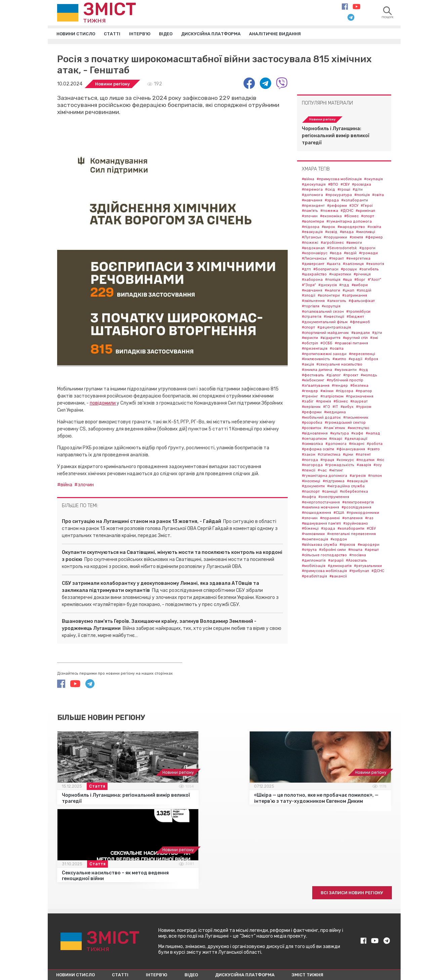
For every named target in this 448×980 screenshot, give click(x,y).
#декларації (356, 440)
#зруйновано (356, 524)
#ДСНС (347, 212)
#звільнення (313, 302)
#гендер (310, 392)
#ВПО (333, 185)
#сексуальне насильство (339, 366)
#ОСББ (326, 345)
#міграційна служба (346, 487)
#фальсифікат (362, 302)
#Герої (367, 207)
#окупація (373, 180)
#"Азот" (374, 281)
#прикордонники (363, 514)
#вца (347, 281)
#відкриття (330, 339)
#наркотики (340, 276)
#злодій (364, 291)
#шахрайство (314, 276)
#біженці (310, 530)
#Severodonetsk (342, 249)
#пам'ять (310, 212)
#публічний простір (345, 382)
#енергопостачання (321, 503)
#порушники (335, 239)
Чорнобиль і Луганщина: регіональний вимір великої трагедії (336, 137)
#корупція (331, 307)
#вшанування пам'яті (321, 524)
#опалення (352, 519)
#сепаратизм (314, 440)
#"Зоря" (309, 286)
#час (322, 472)
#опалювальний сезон (323, 313)
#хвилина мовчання (320, 509)
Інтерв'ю (147, 34)
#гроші (344, 191)
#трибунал (359, 572)
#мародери (369, 546)
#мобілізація (314, 567)
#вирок (328, 228)
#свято (374, 450)
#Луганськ (312, 239)
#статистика (329, 456)
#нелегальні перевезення (351, 535)
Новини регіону (115, 85)
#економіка (331, 217)
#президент (313, 207)
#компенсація (315, 540)
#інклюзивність (316, 360)
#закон (309, 456)
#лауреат (359, 403)
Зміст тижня (330, 907)
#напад (373, 434)
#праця (327, 461)
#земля (356, 239)
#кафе (357, 434)
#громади (368, 254)
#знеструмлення (334, 498)
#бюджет (355, 318)
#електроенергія (358, 503)
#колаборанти (355, 201)
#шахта (334, 265)
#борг (360, 281)
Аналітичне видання (294, 34)
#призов (347, 546)
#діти (358, 191)
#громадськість (340, 466)
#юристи (310, 339)
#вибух (347, 408)
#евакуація (312, 233)
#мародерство (351, 228)
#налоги (332, 291)
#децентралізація (334, 328)
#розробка (312, 424)
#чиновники (313, 535)
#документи (313, 487)
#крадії (355, 360)
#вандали (360, 334)
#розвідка (361, 185)
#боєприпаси (326, 270)
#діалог (334, 376)
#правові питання (351, 345)
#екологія (375, 265)
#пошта (355, 551)
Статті (117, 34)
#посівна (358, 556)
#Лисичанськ (314, 260)
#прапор (364, 392)
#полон (375, 477)
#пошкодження (316, 514)
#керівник (311, 408)
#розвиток (312, 429)
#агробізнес (332, 244)
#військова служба (319, 546)
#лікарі (336, 440)
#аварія (364, 466)
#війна (66, 486)
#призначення (360, 397)
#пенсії (309, 472)
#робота (375, 445)
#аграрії (336, 561)
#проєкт (351, 376)
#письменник (356, 419)
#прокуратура (339, 196)
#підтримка (334, 482)
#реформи (337, 207)
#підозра (311, 228)
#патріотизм (332, 397)
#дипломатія (314, 561)
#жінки (327, 392)
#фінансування (351, 450)
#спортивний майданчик (325, 334)
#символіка (312, 445)
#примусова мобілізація (339, 180)
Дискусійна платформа (225, 34)
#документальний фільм (325, 323)
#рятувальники (368, 567)
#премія (323, 403)
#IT (335, 408)
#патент (363, 456)
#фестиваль (313, 376)
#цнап (348, 291)
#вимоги (354, 244)
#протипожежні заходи (324, 355)
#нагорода (312, 466)
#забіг (308, 403)
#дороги (367, 249)
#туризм (364, 408)
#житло (339, 360)
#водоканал (313, 249)
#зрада (332, 201)
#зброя (371, 360)
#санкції (330, 493)
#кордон (339, 540)
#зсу (378, 466)
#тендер (340, 387)
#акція (308, 366)
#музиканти (345, 371)
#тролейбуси (358, 313)
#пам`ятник (334, 429)
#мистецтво (358, 429)
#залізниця (353, 265)
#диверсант (313, 265)
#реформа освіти (318, 450)
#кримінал (365, 212)
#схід (330, 191)
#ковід (331, 233)
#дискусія (328, 286)
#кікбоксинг (313, 382)
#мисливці (365, 233)
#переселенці (362, 355)
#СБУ (345, 185)
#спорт (368, 217)
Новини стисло (78, 34)
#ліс (380, 461)
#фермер (374, 239)
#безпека (359, 387)
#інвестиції (334, 318)
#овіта (378, 196)
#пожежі (310, 244)
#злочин (85, 486)
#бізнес (351, 217)
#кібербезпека (354, 493)
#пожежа (329, 212)
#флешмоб (360, 323)
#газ (369, 519)
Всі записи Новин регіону (348, 824)
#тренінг (310, 397)
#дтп (306, 270)
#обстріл (310, 345)
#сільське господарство (324, 556)
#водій (350, 254)
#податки (365, 461)
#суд (363, 371)
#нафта (309, 498)
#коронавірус (315, 254)
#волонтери (313, 222)
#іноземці (311, 482)
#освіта (374, 228)
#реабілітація (314, 578)
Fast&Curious (378, 954)
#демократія (340, 567)
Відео (176, 34)
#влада (347, 233)
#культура (339, 434)
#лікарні (357, 445)
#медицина (335, 413)
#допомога (312, 196)
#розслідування (356, 509)
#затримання (355, 297)
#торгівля (311, 307)
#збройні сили (332, 551)
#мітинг (336, 472)
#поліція (362, 196)
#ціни (348, 456)
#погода (310, 461)
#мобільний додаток (321, 419)
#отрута (309, 551)
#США (339, 514)
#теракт (336, 260)
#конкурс (345, 461)
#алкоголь (337, 302)
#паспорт (311, 493)
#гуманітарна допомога (349, 222)
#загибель (369, 270)
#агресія (358, 477)
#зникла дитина (317, 371)
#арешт (372, 551)
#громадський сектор (345, 424)
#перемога (312, 191)
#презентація (315, 350)
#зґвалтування (316, 387)
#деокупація (314, 185)
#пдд (344, 286)
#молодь (369, 376)
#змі (374, 339)
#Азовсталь (356, 561)
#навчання (312, 201)
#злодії (309, 297)
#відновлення (315, 434)
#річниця (362, 276)
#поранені (330, 519)
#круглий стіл (355, 339)
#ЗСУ (354, 207)
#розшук (349, 270)
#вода (336, 254)
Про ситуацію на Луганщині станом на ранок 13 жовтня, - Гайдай (141, 522)
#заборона (312, 281)
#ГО (327, 408)
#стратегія (312, 318)
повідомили (103, 404)
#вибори (360, 286)
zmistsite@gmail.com (95, 954)
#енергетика (358, 260)
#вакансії (338, 578)
